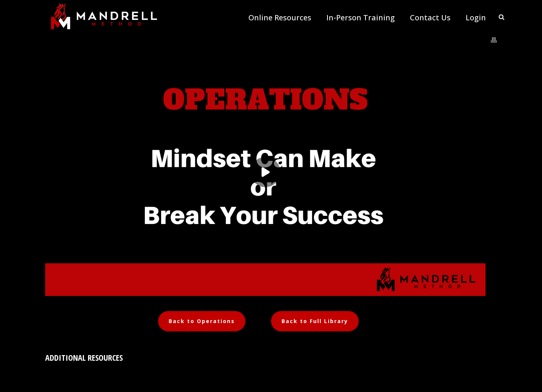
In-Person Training (361, 18)
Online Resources (280, 18)
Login (476, 18)
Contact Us (430, 18)
